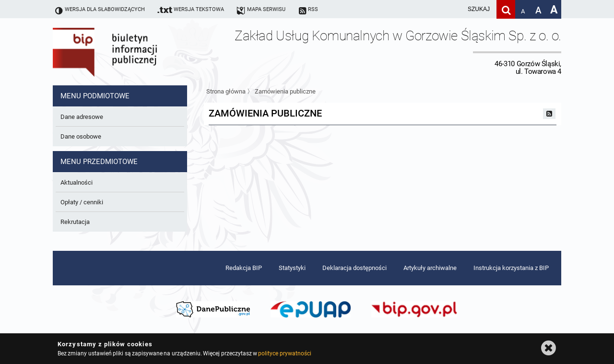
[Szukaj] (506, 9)
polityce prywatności (284, 353)
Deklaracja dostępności (354, 268)
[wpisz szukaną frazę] (455, 9)
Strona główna (226, 91)
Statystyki (292, 268)
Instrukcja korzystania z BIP (511, 268)
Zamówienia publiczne (285, 91)
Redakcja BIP (244, 268)
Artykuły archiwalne (430, 268)
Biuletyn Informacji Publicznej (132, 52)
